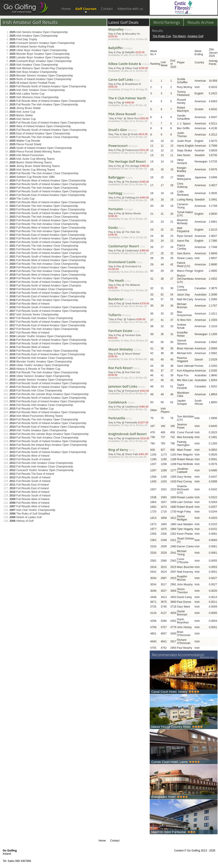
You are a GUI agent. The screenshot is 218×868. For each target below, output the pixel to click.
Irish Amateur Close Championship (34, 65)
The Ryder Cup (162, 36)
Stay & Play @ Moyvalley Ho (129, 35)
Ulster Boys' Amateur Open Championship (38, 50)
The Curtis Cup (22, 199)
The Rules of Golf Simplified (30, 514)
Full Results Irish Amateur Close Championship (41, 289)
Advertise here (207, 657)
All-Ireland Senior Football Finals (32, 83)
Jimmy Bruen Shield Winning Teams (35, 166)
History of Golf (21, 521)
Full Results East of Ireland (29, 448)
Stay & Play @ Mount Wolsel (129, 355)
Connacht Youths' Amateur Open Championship (42, 470)
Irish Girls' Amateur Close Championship (37, 90)
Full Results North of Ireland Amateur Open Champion (45, 253)
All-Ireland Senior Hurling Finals (32, 47)
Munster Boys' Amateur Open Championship (40, 54)
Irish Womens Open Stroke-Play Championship (41, 68)
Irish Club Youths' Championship (32, 510)
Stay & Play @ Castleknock (129, 406)
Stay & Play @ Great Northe (129, 303)
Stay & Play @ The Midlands (129, 286)
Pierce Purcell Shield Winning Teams (35, 152)
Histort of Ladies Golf (26, 517)
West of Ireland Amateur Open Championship (40, 126)
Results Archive (200, 22)
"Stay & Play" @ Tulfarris (129, 319)
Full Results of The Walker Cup (32, 409)
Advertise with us (130, 9)
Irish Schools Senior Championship (34, 315)
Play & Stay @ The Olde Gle (129, 233)
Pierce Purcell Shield (25, 144)
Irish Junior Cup (22, 112)
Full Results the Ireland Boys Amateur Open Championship (48, 445)
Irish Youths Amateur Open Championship (38, 430)
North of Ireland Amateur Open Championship (40, 79)
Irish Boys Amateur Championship (33, 72)
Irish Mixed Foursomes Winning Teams (36, 416)
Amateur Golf (195, 36)
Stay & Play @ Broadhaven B (129, 85)
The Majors (179, 36)
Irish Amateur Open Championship (34, 36)
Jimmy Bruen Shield (25, 108)
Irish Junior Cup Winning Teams (32, 159)
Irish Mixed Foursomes (27, 155)
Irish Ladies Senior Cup (27, 94)
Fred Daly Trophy (23, 39)
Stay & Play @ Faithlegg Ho (129, 197)
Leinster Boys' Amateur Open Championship (40, 57)
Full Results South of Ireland (30, 459)
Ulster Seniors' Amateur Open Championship (40, 376)
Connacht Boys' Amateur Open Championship (40, 61)
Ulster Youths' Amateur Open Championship (39, 365)
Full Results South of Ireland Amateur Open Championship (48, 130)
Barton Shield (21, 115)
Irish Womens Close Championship (34, 97)
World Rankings (166, 22)
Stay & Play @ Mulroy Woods (129, 214)
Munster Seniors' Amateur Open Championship (41, 76)
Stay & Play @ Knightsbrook (129, 438)
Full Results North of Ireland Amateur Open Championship (48, 86)
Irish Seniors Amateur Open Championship (39, 32)
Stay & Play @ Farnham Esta (129, 336)
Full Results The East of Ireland (32, 474)
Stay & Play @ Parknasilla (129, 422)
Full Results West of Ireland (30, 304)
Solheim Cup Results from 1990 (32, 177)
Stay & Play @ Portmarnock (129, 390)
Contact (107, 9)
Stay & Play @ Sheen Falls (129, 454)
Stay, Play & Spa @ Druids (129, 134)
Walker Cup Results (25, 141)
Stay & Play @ (129, 102)
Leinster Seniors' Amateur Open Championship (41, 380)
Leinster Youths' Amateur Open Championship (41, 336)
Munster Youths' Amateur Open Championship (41, 362)
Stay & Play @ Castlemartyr (129, 250)
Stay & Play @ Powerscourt (129, 150)
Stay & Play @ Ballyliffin (129, 52)
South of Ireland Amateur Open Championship (41, 148)
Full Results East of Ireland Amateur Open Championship (47, 123)
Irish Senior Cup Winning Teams (32, 170)
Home (66, 9)
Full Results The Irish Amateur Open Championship (44, 105)
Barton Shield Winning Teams (31, 162)
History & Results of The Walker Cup (35, 369)
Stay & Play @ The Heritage (129, 166)
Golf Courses (86, 9)
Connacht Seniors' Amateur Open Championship (42, 43)
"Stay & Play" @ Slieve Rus (129, 118)
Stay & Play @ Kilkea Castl (129, 68)
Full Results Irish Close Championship (36, 391)
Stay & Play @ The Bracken (129, 181)
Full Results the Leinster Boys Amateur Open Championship (49, 394)
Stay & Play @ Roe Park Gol (129, 373)
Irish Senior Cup (23, 119)
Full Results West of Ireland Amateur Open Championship (48, 101)
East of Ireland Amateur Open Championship (40, 134)
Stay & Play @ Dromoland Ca (129, 267)
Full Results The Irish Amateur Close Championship (44, 137)
